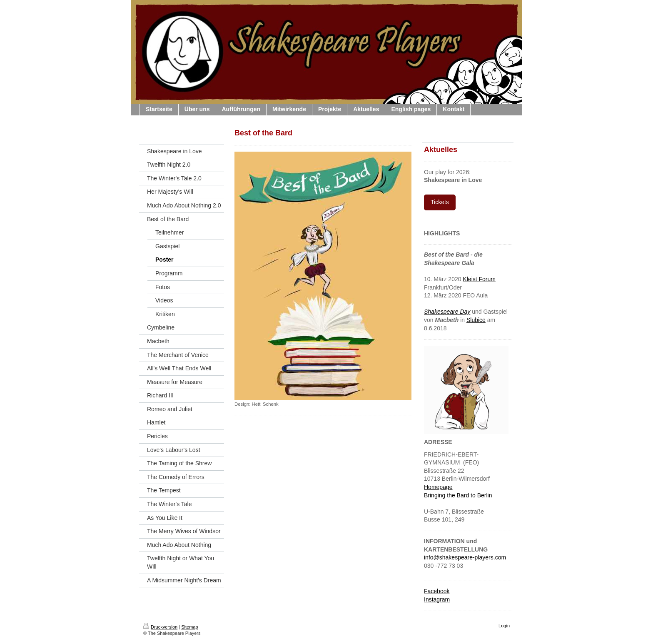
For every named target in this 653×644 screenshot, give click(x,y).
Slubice (476, 320)
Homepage (438, 487)
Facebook (437, 591)
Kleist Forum (479, 279)
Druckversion (160, 627)
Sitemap (189, 627)
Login (504, 626)
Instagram (437, 599)
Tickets (440, 202)
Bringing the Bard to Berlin (458, 495)
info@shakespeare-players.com (465, 557)
